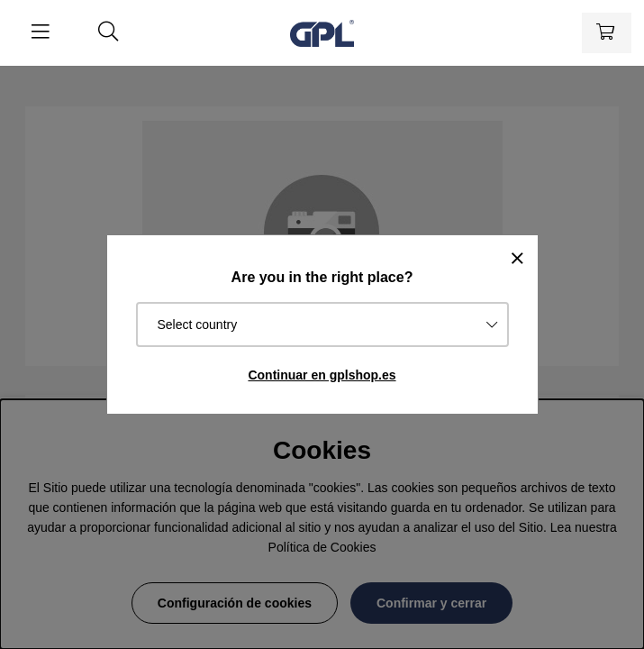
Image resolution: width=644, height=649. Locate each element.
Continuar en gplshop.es (322, 375)
